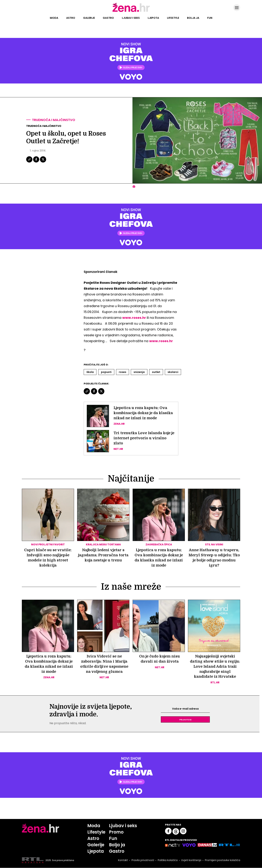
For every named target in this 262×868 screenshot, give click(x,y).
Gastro (108, 18)
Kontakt (123, 860)
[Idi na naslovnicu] (131, 11)
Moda (54, 18)
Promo (116, 832)
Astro (71, 18)
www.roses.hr (134, 318)
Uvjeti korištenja (191, 860)
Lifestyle (173, 18)
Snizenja (139, 372)
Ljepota (153, 18)
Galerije (89, 18)
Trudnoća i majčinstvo (54, 120)
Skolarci (173, 372)
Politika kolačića (168, 860)
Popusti (106, 372)
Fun (210, 18)
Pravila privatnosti (143, 860)
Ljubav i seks (131, 18)
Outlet (156, 372)
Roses (123, 372)
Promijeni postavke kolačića (223, 860)
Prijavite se (185, 720)
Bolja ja (193, 18)
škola (90, 372)
